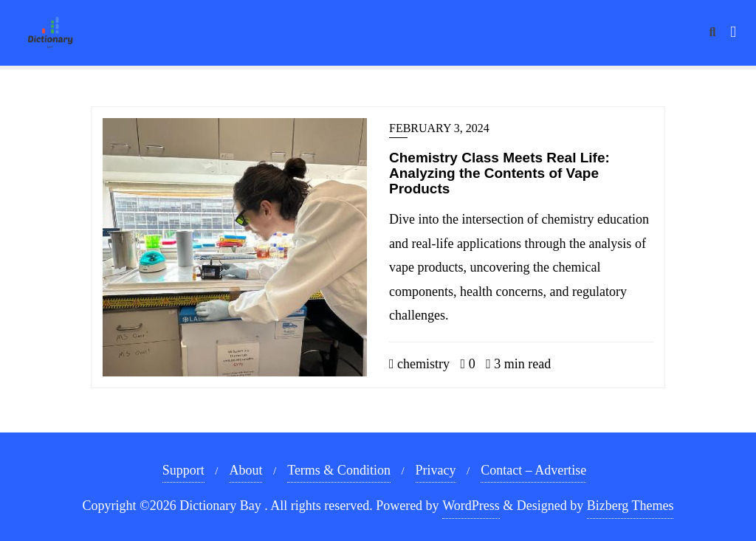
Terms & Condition (339, 470)
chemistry (419, 364)
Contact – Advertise (533, 470)
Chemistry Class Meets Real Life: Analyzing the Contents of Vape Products (499, 173)
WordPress (471, 506)
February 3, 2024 (439, 128)
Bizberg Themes (630, 506)
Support (183, 470)
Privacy (436, 470)
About (245, 470)
